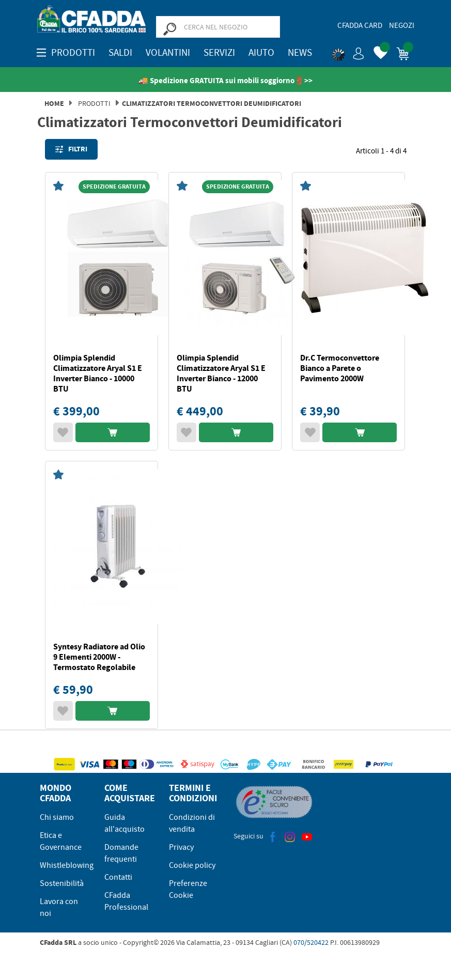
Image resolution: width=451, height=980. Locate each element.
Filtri (71, 149)
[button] (348, 52)
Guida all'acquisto (125, 823)
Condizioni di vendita (192, 823)
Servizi (219, 53)
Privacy (181, 847)
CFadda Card (360, 25)
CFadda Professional (126, 901)
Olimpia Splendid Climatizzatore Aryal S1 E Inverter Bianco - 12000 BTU (221, 373)
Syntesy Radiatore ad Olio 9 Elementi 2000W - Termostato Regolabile (99, 657)
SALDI (120, 53)
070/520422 (311, 942)
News (300, 53)
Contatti (118, 877)
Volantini (168, 53)
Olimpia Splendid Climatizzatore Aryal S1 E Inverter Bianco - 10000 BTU (98, 373)
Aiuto (261, 53)
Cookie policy (192, 865)
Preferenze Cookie (188, 889)
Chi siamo (57, 817)
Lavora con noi (59, 907)
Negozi (402, 25)
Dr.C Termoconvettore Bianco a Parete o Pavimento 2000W (340, 368)
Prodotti (94, 103)
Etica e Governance (61, 841)
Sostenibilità (62, 883)
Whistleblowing (67, 865)
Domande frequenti (121, 853)
